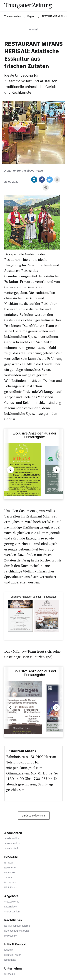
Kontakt (9, 950)
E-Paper (9, 863)
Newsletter (10, 867)
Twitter (8, 877)
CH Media (10, 974)
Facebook (10, 872)
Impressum (11, 936)
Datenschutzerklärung (17, 931)
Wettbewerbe (12, 902)
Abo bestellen (12, 838)
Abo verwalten (12, 843)
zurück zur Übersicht (34, 816)
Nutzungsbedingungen (17, 926)
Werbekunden (12, 911)
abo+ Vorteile (12, 848)
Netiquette (10, 960)
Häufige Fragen (13, 955)
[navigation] (10, 16)
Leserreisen (11, 906)
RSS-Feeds (11, 887)
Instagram (10, 882)
